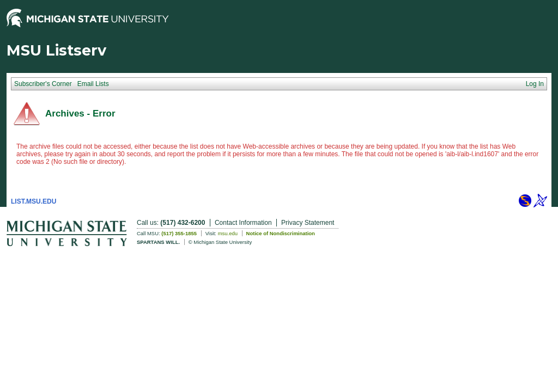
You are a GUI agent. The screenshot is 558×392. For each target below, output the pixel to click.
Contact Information (243, 223)
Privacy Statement (308, 223)
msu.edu (228, 233)
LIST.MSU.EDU (34, 201)
